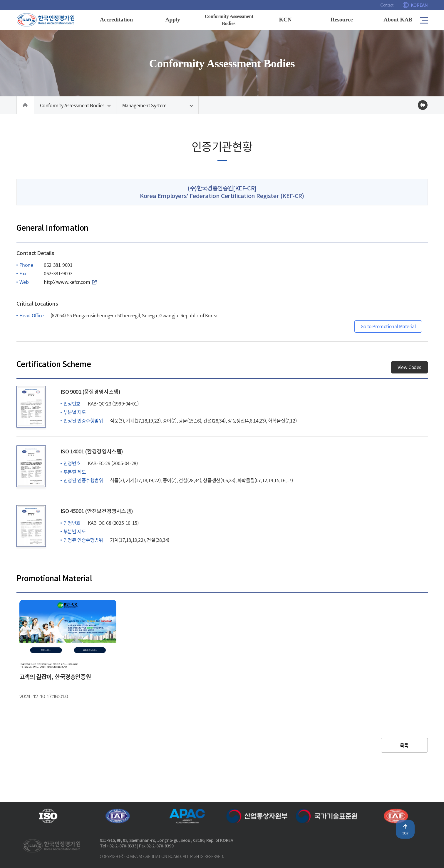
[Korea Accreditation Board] (50, 20)
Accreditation (116, 19)
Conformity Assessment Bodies (72, 106)
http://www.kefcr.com (67, 287)
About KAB (398, 19)
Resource (341, 19)
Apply (172, 19)
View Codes (409, 373)
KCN (285, 19)
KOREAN (419, 5)
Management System (145, 106)
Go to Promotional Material (387, 332)
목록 (404, 751)
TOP (405, 833)
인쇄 (423, 106)
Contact (387, 5)
